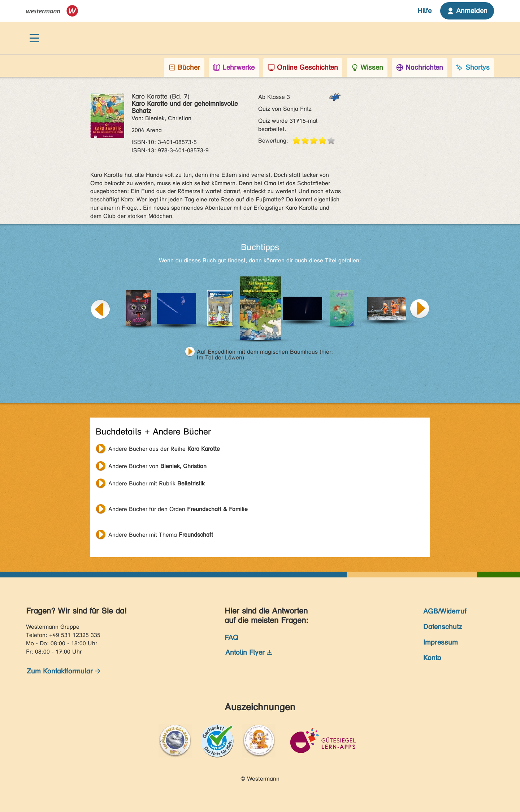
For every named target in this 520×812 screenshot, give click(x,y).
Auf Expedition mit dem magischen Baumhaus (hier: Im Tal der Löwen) (265, 353)
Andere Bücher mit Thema (161, 535)
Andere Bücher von (157, 466)
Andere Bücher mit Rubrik (157, 483)
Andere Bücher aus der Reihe (164, 449)
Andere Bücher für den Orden (178, 509)
